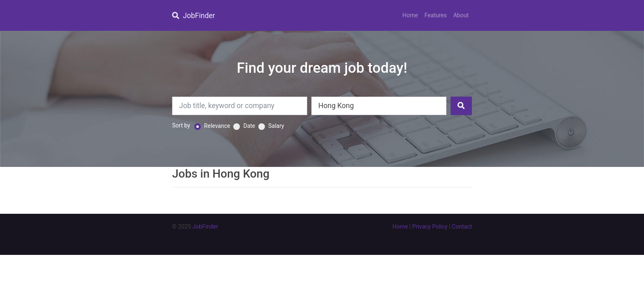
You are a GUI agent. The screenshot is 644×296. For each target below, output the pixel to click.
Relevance (217, 126)
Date (249, 126)
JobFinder (193, 16)
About (461, 15)
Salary (276, 126)
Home (410, 15)
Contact (462, 227)
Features (436, 15)
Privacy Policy (430, 227)
